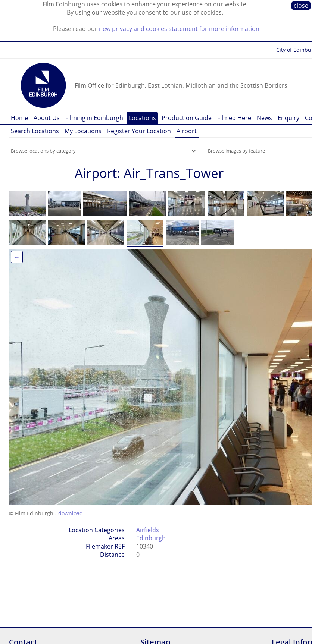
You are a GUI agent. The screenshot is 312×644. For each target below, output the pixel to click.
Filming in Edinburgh (94, 118)
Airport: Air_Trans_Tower (149, 173)
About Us (47, 118)
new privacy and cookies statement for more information (179, 29)
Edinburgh (151, 538)
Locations (142, 118)
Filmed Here (234, 118)
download (71, 513)
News (264, 118)
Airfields (148, 530)
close (301, 6)
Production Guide (187, 118)
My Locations (83, 131)
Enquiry (288, 118)
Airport (187, 131)
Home (19, 118)
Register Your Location (139, 131)
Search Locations (35, 131)
